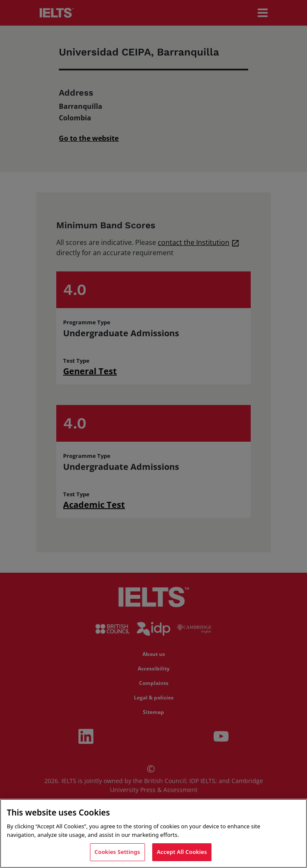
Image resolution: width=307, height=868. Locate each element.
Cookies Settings (117, 852)
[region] (153, 833)
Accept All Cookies (182, 852)
